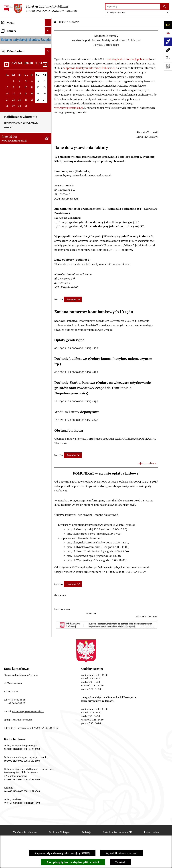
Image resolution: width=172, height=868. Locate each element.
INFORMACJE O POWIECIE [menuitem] (18, 47)
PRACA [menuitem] (6, 285)
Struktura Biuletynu (59, 832)
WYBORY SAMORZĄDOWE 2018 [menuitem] (21, 320)
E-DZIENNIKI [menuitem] (10, 356)
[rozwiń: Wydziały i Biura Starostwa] (49, 139)
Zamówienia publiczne (25, 832)
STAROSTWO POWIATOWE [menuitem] (18, 108)
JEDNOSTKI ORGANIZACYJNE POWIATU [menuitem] (20, 203)
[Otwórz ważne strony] (168, 58)
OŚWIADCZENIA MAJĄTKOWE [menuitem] (20, 94)
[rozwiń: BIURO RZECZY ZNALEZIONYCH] (49, 306)
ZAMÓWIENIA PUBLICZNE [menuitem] (18, 278)
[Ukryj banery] (48, 382)
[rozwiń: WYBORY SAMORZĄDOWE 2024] (49, 313)
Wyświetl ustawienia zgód (121, 853)
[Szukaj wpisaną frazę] (165, 7)
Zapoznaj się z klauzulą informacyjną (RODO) (62, 853)
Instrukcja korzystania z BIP (118, 832)
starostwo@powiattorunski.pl (28, 711)
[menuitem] (26, 30)
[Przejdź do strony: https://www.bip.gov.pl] (168, 33)
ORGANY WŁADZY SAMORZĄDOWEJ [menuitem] (13, 85)
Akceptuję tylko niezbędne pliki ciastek (73, 862)
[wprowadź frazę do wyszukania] (133, 7)
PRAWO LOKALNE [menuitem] (13, 101)
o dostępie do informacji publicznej (128, 59)
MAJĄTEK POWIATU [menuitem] (14, 253)
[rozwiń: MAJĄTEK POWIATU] (49, 253)
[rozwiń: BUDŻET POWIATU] (49, 246)
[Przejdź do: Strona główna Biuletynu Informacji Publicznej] (55, 22)
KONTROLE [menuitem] (8, 225)
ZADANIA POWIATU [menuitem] (14, 218)
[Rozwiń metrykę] (73, 299)
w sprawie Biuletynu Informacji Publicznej (89, 68)
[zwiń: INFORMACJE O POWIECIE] (49, 48)
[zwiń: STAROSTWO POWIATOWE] (49, 108)
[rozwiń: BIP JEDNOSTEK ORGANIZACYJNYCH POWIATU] (49, 369)
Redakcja (86, 832)
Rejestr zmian (151, 832)
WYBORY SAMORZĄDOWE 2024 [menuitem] (21, 313)
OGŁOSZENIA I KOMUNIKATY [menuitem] (20, 271)
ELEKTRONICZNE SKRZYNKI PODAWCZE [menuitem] (19, 335)
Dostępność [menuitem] (9, 362)
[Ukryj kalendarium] (48, 402)
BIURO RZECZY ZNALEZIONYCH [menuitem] (22, 306)
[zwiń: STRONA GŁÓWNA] (49, 30)
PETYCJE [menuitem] (7, 326)
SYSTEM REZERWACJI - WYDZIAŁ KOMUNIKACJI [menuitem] (22, 347)
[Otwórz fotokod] (168, 66)
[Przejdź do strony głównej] (40, 8)
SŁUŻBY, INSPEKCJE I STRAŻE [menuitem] (20, 212)
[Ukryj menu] (48, 23)
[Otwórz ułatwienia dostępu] (168, 25)
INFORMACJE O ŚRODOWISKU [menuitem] (20, 292)
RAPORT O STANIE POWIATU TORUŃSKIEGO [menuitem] (19, 262)
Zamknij (120, 862)
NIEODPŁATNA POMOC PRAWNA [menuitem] (22, 299)
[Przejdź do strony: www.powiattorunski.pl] (168, 50)
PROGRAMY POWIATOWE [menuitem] (17, 239)
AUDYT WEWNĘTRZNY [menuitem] (16, 232)
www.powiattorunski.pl (69, 108)
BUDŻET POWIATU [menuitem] (13, 246)
